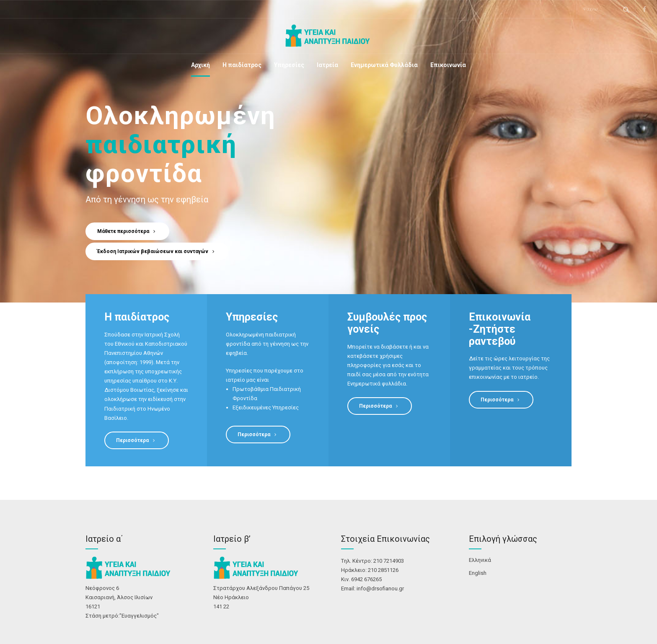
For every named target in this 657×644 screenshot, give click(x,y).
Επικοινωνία (448, 65)
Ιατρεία (327, 65)
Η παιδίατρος (242, 65)
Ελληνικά (480, 560)
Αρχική (200, 65)
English (478, 573)
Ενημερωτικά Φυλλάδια (384, 65)
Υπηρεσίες (289, 65)
